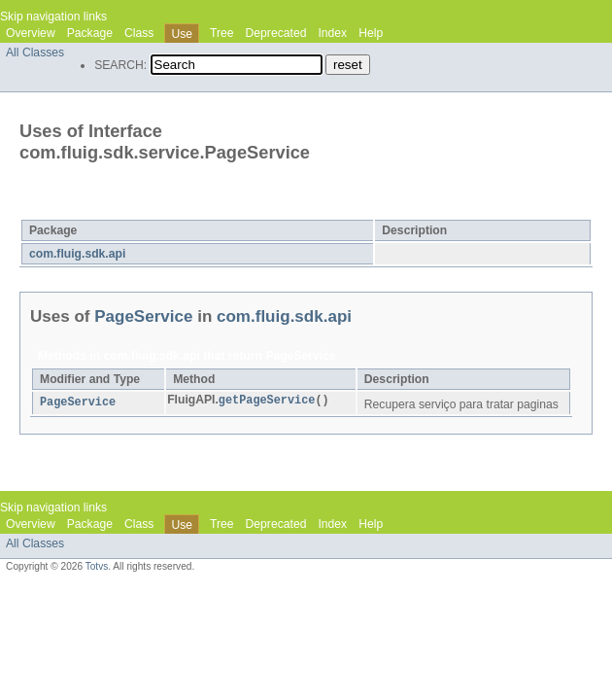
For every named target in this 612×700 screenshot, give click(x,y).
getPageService (267, 401)
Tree (222, 33)
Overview (31, 33)
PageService (168, 207)
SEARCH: (120, 65)
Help (371, 33)
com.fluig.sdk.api (77, 254)
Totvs (97, 566)
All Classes (35, 52)
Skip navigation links (53, 17)
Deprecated (276, 33)
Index (332, 33)
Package (90, 33)
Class (139, 33)
